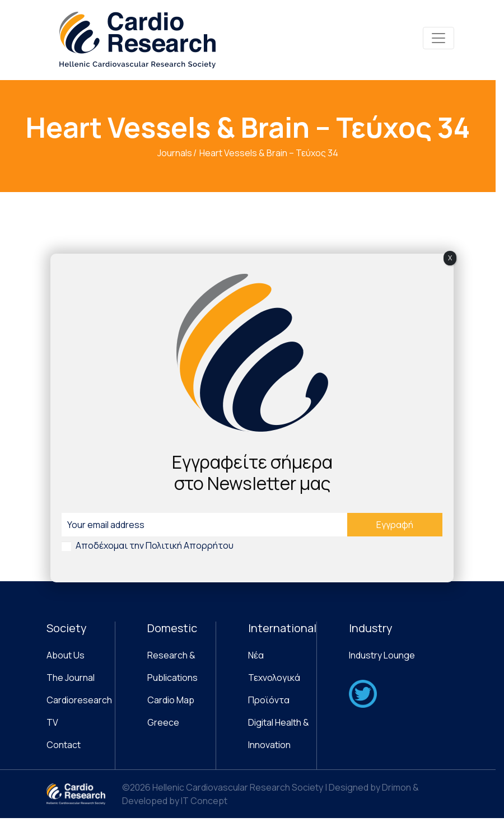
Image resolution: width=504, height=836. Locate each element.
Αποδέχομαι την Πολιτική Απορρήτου (155, 545)
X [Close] (450, 258)
